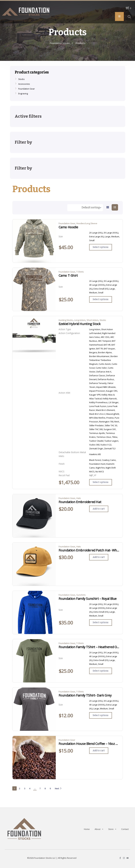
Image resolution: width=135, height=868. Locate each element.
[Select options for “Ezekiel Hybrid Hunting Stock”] (101, 482)
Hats (79, 498)
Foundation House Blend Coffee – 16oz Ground (89, 744)
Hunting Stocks (66, 320)
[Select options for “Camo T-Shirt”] (101, 299)
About (99, 829)
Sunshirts (81, 595)
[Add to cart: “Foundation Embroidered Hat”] (99, 509)
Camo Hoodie (68, 227)
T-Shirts (80, 272)
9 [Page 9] (50, 789)
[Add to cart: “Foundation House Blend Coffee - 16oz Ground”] (99, 751)
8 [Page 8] (45, 789)
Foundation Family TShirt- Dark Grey (85, 695)
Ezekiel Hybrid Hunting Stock (80, 324)
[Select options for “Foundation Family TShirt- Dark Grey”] (101, 715)
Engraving (23, 94)
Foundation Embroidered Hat (80, 502)
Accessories (24, 84)
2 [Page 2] (20, 789)
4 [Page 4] (30, 789)
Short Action (92, 320)
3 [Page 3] (25, 789)
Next (58, 789)
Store (112, 829)
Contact (125, 829)
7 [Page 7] (40, 789)
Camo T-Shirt (68, 276)
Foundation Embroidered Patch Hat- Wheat (89, 550)
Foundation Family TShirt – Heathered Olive (89, 647)
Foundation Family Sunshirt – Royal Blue (88, 599)
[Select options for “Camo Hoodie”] (101, 247)
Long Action (80, 320)
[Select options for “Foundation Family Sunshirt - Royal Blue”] (101, 623)
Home (87, 829)
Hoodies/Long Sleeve (87, 223)
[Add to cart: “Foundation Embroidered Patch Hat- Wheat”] (99, 557)
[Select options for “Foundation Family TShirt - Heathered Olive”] (101, 671)
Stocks (103, 320)
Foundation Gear (67, 223)
